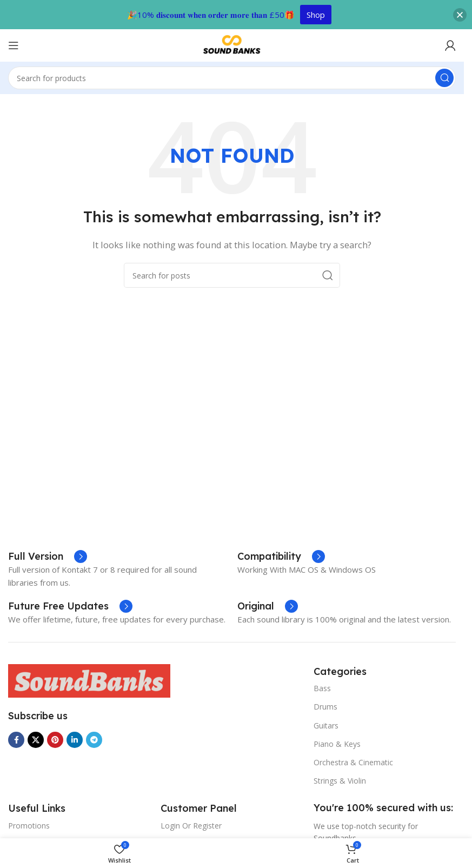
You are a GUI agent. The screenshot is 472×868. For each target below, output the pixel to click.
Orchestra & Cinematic (353, 762)
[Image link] (89, 680)
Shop (316, 15)
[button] (460, 15)
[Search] (232, 78)
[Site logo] (232, 44)
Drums (325, 707)
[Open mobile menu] (14, 45)
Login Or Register (191, 826)
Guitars (326, 725)
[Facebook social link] (16, 740)
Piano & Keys (337, 744)
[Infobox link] (70, 606)
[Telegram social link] (94, 740)
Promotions (29, 826)
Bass (322, 688)
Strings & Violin (340, 781)
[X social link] (36, 740)
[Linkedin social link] (75, 740)
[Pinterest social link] (55, 740)
